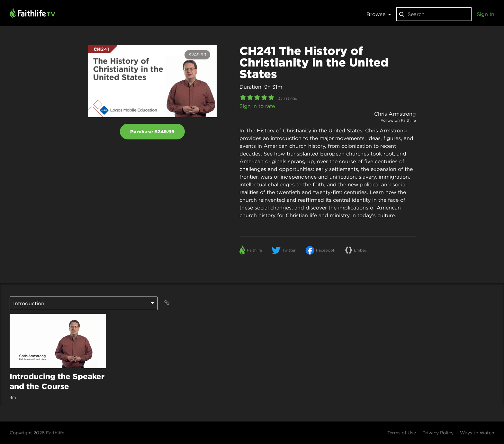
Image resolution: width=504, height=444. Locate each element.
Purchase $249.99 (152, 132)
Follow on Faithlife (398, 120)
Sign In (486, 14)
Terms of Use (402, 433)
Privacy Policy (438, 433)
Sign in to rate (257, 106)
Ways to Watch (477, 433)
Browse (379, 14)
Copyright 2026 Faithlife (37, 433)
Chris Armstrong (395, 114)
